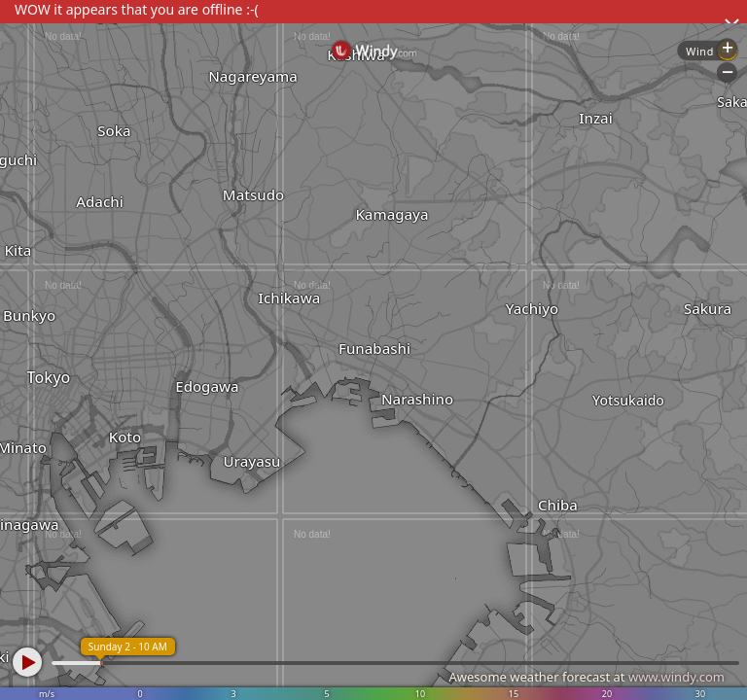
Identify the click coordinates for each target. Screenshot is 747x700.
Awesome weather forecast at (587, 677)
